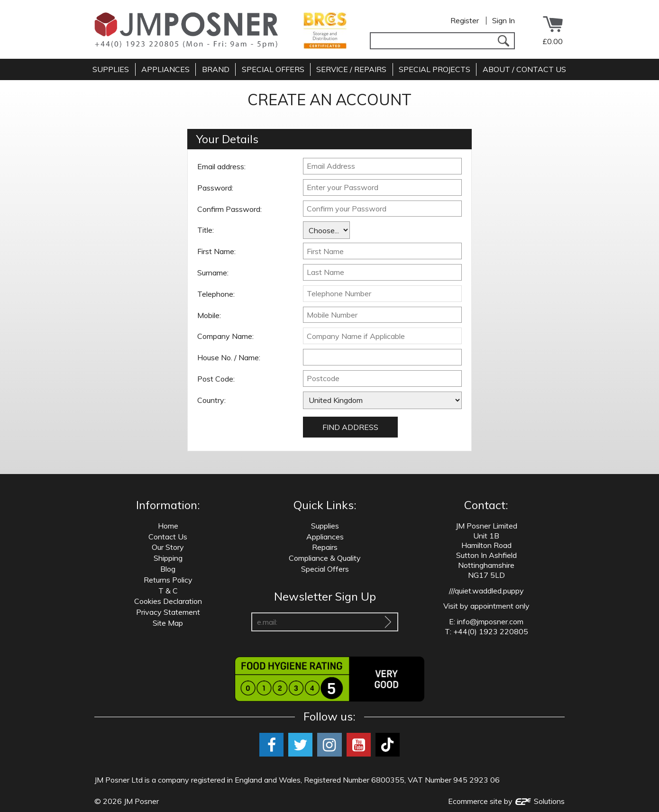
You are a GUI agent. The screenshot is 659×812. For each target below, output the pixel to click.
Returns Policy (168, 580)
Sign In (503, 20)
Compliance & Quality (325, 558)
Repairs (325, 547)
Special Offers (325, 569)
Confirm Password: (229, 209)
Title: (206, 230)
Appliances (325, 537)
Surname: (213, 273)
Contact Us (168, 537)
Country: (211, 400)
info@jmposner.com (490, 621)
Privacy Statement (168, 612)
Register (465, 20)
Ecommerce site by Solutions (506, 801)
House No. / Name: (229, 357)
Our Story (168, 547)
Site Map (168, 623)
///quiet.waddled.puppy (486, 591)
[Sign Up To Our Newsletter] (388, 622)
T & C (168, 591)
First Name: (216, 251)
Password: (215, 188)
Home (168, 526)
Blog (168, 569)
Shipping (168, 558)
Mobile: (209, 315)
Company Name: (225, 336)
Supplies (325, 526)
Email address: (221, 166)
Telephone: (216, 294)
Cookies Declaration (168, 601)
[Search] (503, 41)
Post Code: (216, 379)
